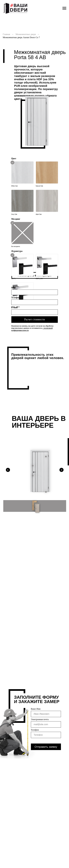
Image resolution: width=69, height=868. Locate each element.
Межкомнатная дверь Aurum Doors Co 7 (21, 37)
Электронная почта (40, 719)
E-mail (14, 307)
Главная (6, 34)
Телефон (16, 298)
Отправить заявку (46, 747)
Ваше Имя (36, 709)
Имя (14, 288)
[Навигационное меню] (64, 8)
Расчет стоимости (34, 319)
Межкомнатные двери (26, 34)
